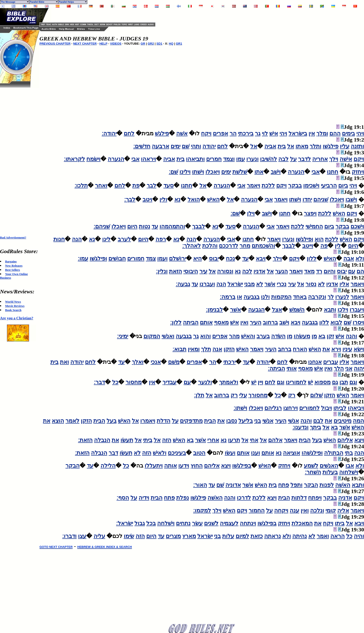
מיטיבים (343, 421)
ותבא (330, 310)
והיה (359, 536)
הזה (167, 440)
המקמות (281, 297)
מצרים (173, 536)
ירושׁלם (177, 259)
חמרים (214, 159)
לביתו (340, 408)
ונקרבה (317, 297)
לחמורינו (296, 382)
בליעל (246, 421)
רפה (161, 239)
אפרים (221, 133)
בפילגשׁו (242, 466)
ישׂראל (235, 284)
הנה (191, 239)
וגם (353, 382)
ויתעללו (154, 466)
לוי (265, 133)
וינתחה (248, 523)
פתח (284, 485)
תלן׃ (199, 395)
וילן (251, 213)
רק (292, 395)
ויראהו (148, 159)
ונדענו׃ (301, 427)
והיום (330, 271)
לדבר (304, 159)
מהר (234, 336)
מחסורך (258, 395)
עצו (82, 536)
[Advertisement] (19, 158)
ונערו (252, 159)
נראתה (273, 536)
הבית (210, 421)
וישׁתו (198, 172)
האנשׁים (329, 466)
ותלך (315, 146)
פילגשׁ (162, 133)
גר (258, 133)
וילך (334, 159)
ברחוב (270, 322)
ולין (163, 199)
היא (197, 259)
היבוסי (191, 271)
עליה (99, 536)
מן (314, 336)
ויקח (206, 133)
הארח (300, 349)
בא (322, 336)
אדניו (259, 271)
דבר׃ (99, 382)
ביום (343, 186)
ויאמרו (148, 421)
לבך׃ (130, 199)
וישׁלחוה (349, 472)
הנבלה (102, 440)
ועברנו (207, 284)
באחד (300, 297)
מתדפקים (191, 421)
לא (321, 284)
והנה (351, 336)
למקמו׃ (202, 510)
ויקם (359, 159)
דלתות (299, 498)
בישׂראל (298, 133)
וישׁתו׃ (240, 408)
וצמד (229, 159)
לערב (124, 239)
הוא (319, 239)
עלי (243, 395)
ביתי (148, 440)
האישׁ (213, 199)
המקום (152, 336)
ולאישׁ (160, 453)
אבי (135, 159)
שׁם (186, 146)
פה (324, 246)
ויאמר (253, 186)
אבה (349, 259)
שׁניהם (321, 199)
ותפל (296, 485)
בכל (151, 523)
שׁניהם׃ (102, 226)
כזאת (257, 536)
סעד (169, 186)
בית (282, 146)
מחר (245, 246)
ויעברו (357, 310)
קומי (331, 510)
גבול (140, 523)
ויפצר (310, 213)
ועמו (162, 259)
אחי (254, 440)
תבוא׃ (179, 349)
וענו (255, 453)
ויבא (261, 259)
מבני (249, 284)
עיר (203, 271)
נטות (145, 226)
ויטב (147, 199)
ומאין (194, 349)
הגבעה (256, 310)
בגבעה (252, 297)
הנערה (116, 159)
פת (136, 186)
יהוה (359, 368)
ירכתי (229, 362)
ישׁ (310, 382)
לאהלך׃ (192, 246)
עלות (228, 536)
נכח (230, 259)
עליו (345, 146)
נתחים (183, 523)
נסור (311, 284)
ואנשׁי (168, 336)
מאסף (221, 322)
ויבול (327, 408)
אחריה (320, 159)
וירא (336, 349)
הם (360, 271)
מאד (309, 271)
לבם (318, 421)
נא (177, 199)
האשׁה (343, 485)
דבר (113, 453)
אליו (344, 284)
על (293, 159)
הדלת (164, 421)
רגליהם (273, 408)
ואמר (323, 536)
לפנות (327, 485)
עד (155, 226)
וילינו (185, 172)
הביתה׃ (276, 368)
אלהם (275, 440)
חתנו (333, 172)
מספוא (322, 382)
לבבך (199, 226)
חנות (59, 239)
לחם (129, 133)
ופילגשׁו (304, 239)
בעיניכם (177, 453)
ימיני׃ (123, 336)
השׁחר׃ (313, 472)
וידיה (144, 498)
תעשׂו (127, 440)
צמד (151, 259)
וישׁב (276, 172)
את (326, 349)
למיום (242, 536)
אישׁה (346, 159)
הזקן (229, 349)
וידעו (184, 466)
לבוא (336, 322)
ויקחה (281, 510)
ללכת (268, 186)
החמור (257, 510)
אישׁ (274, 133)
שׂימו (129, 536)
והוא (205, 336)
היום (132, 226)
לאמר (72, 421)
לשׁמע (311, 466)
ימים (175, 146)
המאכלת (302, 523)
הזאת (175, 271)
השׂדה (278, 336)
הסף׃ (123, 498)
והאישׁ (248, 336)
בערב (263, 336)
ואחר (101, 186)
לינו (106, 239)
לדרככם (229, 246)
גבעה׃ (183, 284)
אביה (270, 146)
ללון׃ (176, 322)
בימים (348, 133)
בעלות (330, 472)
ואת (64, 362)
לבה (283, 159)
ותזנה (357, 146)
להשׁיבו (268, 159)
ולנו (265, 297)
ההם (335, 133)
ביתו (340, 523)
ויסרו (358, 322)
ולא (360, 259)
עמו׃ (83, 259)
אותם (206, 322)
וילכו (343, 310)
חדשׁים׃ (142, 146)
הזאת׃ (85, 440)
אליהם (345, 440)
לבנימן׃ (214, 310)
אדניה (345, 498)
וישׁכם (357, 226)
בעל (112, 421)
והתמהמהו (172, 226)
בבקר (295, 186)
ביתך (315, 427)
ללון (312, 259)
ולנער (205, 382)
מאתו (302, 146)
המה (358, 421)
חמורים (136, 259)
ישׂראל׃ (125, 523)
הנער (281, 271)
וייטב (308, 246)
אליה (343, 510)
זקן (330, 336)
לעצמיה (229, 523)
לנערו (342, 297)
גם (335, 382)
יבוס (214, 259)
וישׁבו (351, 199)
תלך (206, 349)
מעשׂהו (302, 336)
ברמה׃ (228, 297)
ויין (260, 382)
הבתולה (334, 453)
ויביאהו (356, 408)
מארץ (189, 536)
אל (291, 146)
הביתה (191, 322)
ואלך (138, 362)
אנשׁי (293, 421)
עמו (240, 159)
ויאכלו (213, 172)
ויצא (359, 440)
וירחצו (291, 408)
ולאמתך (229, 382)
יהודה (209, 146)
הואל (194, 199)
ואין (244, 322)
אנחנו (315, 362)
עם (352, 271)
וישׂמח (93, 159)
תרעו (234, 440)
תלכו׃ (81, 186)
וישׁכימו (311, 186)
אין (312, 133)
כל (115, 382)
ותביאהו (195, 159)
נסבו (232, 421)
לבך (151, 186)
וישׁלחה (166, 523)
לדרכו (244, 498)
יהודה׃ (109, 133)
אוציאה (292, 453)
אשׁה (182, 133)
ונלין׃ (162, 271)
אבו (350, 466)
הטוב (199, 453)
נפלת (183, 498)
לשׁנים (211, 523)
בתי (349, 453)
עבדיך (169, 382)
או (239, 297)
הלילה (108, 466)
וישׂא (359, 349)
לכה (247, 271)
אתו (259, 172)
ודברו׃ (69, 536)
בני (258, 421)
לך (331, 297)
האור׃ (200, 485)
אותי (292, 368)
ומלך (322, 133)
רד (319, 271)
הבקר (73, 466)
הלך (339, 368)
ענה (294, 510)
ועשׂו (230, 453)
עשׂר (197, 523)
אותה (171, 466)
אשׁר (270, 284)
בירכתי (246, 133)
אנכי (156, 362)
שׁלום (316, 395)
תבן (344, 382)
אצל (277, 310)
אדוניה (233, 485)
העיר (256, 322)
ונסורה (225, 271)
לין (338, 246)
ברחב (285, 349)
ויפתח (315, 498)
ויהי (360, 133)
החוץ (197, 466)
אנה (217, 349)
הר (233, 133)
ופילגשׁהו (312, 453)
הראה (338, 536)
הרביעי (329, 186)
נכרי (282, 284)
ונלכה (317, 510)
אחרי (213, 440)
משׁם (174, 362)
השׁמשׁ (297, 310)
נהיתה (300, 536)
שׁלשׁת (240, 172)
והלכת (210, 246)
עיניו (347, 349)
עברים (331, 362)
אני (349, 368)
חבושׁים (117, 259)
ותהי (196, 146)
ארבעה (161, 146)
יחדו (307, 199)
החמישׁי (314, 226)
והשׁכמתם (263, 246)
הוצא (58, 421)
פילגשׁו (331, 146)
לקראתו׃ (74, 159)
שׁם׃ (173, 172)
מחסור (134, 382)
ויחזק (358, 172)
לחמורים (309, 408)
